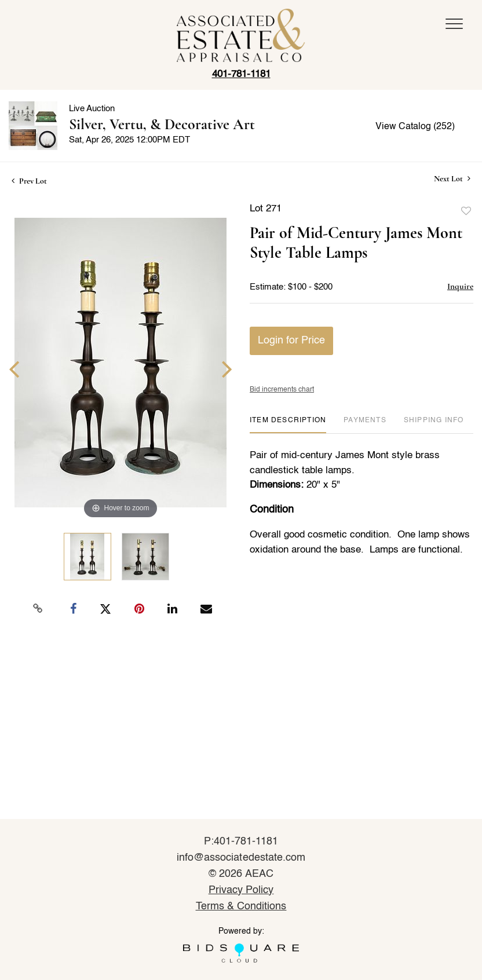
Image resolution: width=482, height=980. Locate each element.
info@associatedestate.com (241, 858)
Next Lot (452, 179)
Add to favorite (466, 211)
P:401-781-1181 (241, 842)
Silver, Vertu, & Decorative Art (162, 124)
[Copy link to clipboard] (38, 609)
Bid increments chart (282, 390)
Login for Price (291, 341)
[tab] (288, 425)
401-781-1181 (241, 74)
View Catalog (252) (415, 127)
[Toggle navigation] (454, 24)
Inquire (460, 286)
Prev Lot (29, 181)
